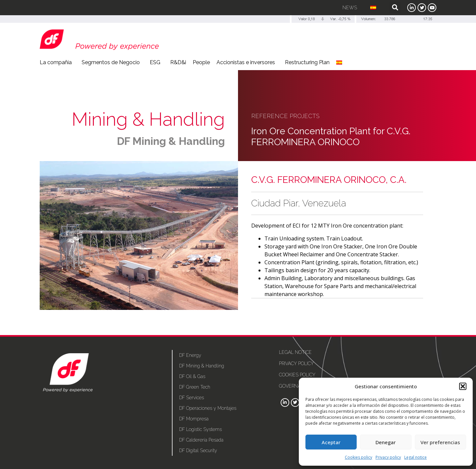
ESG (157, 63)
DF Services (192, 398)
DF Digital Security (198, 450)
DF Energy (190, 355)
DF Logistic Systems (200, 429)
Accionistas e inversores (247, 63)
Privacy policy (388, 457)
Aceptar (331, 442)
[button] (463, 386)
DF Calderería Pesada (201, 440)
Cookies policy (358, 457)
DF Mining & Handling (171, 141)
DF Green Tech (195, 387)
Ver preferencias (440, 442)
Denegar (386, 442)
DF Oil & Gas (192, 376)
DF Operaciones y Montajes (208, 408)
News (350, 8)
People (201, 62)
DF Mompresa (194, 419)
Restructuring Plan (307, 62)
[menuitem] (373, 8)
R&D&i (178, 62)
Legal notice (416, 457)
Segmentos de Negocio (112, 63)
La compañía (57, 63)
